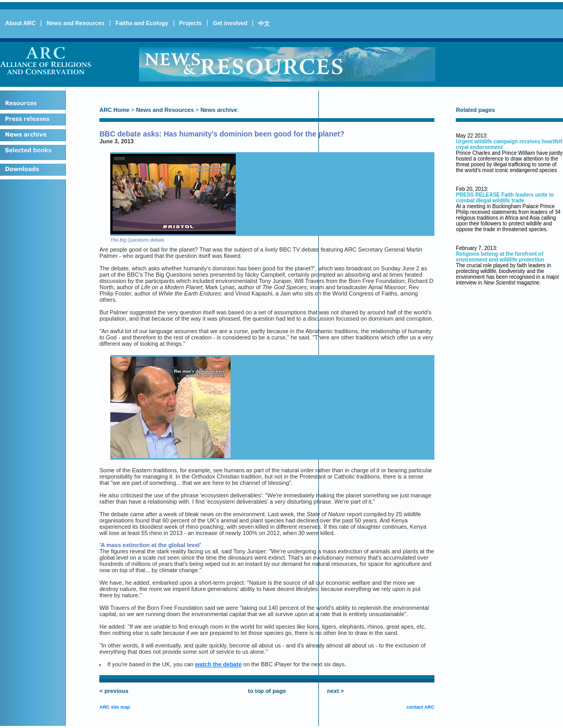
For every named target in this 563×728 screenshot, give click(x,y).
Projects (191, 23)
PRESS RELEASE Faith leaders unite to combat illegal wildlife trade (505, 198)
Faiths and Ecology (142, 23)
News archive (219, 110)
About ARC (20, 23)
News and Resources (76, 23)
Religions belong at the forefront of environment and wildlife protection (500, 257)
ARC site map (115, 707)
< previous (114, 691)
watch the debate (218, 664)
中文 (264, 24)
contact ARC (420, 707)
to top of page (267, 691)
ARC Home (114, 110)
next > (336, 691)
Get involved (230, 23)
